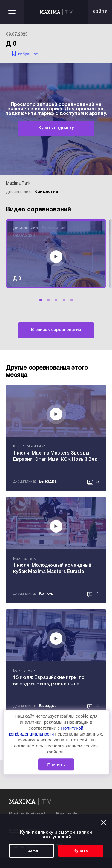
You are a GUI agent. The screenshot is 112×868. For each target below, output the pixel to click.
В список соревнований (56, 330)
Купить (81, 851)
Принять (56, 765)
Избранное (28, 54)
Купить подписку (56, 128)
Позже (31, 851)
